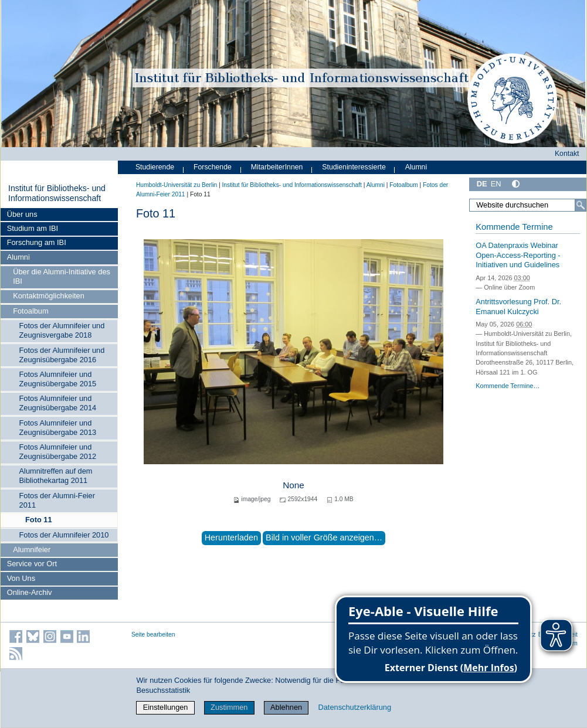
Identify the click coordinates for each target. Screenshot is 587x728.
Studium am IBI (33, 228)
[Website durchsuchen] (528, 205)
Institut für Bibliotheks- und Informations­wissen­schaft (57, 193)
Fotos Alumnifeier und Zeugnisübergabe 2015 (58, 379)
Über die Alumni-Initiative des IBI (62, 276)
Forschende (213, 167)
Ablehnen (286, 707)
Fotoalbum (30, 311)
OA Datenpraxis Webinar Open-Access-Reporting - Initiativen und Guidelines (518, 255)
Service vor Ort (32, 564)
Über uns (22, 214)
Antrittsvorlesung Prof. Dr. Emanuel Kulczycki (518, 307)
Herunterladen (231, 538)
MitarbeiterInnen (277, 167)
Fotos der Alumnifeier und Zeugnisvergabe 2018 (62, 330)
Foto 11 (39, 520)
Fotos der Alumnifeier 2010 (64, 535)
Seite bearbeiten (153, 635)
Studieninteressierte (354, 167)
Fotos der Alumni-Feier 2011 (57, 500)
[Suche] (581, 205)
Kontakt (567, 154)
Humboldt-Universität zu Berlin (177, 185)
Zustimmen (229, 707)
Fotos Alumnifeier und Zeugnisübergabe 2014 (58, 403)
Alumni (18, 257)
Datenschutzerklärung (355, 707)
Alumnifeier (32, 550)
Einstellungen (166, 707)
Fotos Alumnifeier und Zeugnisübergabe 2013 (58, 428)
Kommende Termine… (508, 386)
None (293, 485)
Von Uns (21, 578)
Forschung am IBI (37, 242)
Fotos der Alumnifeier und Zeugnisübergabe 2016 (62, 355)
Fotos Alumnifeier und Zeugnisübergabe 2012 (58, 452)
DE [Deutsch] (482, 184)
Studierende (155, 167)
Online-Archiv (30, 592)
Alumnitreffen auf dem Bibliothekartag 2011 (56, 476)
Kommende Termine (514, 227)
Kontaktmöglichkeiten (49, 296)
